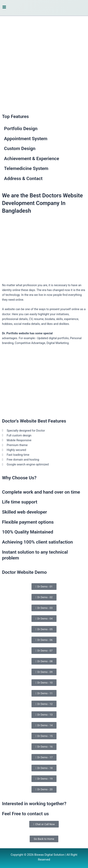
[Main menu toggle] (4, 7)
